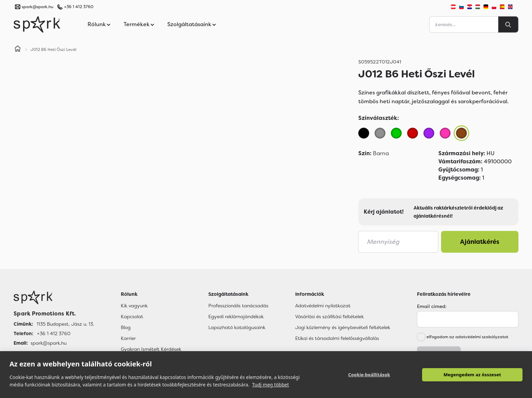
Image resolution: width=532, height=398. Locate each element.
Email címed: (432, 306)
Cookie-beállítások (369, 375)
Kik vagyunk (134, 306)
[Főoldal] (54, 297)
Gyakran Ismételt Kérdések (151, 349)
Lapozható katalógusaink (237, 327)
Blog (126, 327)
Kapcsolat (132, 316)
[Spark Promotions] (37, 24)
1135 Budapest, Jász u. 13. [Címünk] (65, 324)
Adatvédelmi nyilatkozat (323, 306)
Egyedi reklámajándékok (236, 316)
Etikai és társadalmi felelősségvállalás (337, 338)
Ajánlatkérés (480, 242)
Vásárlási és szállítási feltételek (329, 316)
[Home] (18, 50)
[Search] (508, 24)
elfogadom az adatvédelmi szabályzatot (467, 337)
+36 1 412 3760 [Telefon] (54, 333)
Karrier (128, 338)
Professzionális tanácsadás (238, 306)
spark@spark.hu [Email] (49, 343)
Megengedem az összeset (472, 375)
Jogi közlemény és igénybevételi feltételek (343, 327)
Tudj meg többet (271, 385)
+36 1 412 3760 (79, 7)
